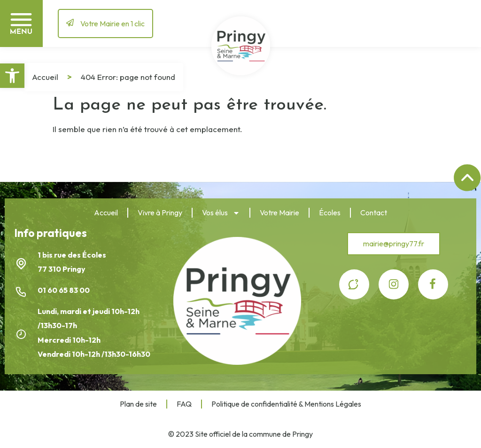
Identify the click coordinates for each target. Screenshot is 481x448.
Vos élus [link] (221, 213)
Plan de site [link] (138, 404)
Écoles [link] (330, 212)
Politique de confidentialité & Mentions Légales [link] (286, 404)
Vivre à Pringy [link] (160, 212)
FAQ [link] (184, 404)
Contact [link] (374, 212)
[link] (12, 76)
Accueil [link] (45, 77)
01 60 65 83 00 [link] (64, 290)
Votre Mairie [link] (279, 212)
